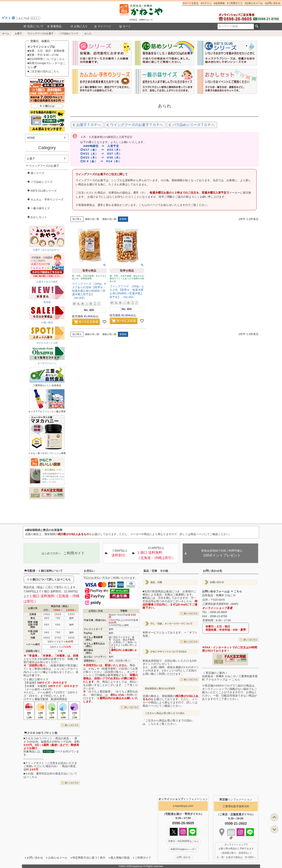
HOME (31, 138)
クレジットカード (93, 629)
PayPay (88, 633)
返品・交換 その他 (156, 571)
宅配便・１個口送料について (43, 571)
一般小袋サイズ (40, 208)
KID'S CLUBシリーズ (44, 191)
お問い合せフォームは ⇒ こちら (222, 591)
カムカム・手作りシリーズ (47, 199)
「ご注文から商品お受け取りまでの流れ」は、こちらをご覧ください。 (169, 722)
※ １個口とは (47, 106)
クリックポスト (35, 763)
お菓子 (18, 34)
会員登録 (220, 3)
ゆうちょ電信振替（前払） (93, 638)
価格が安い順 (92, 219)
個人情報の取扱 (120, 858)
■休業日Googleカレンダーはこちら (46, 65)
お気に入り (79, 26)
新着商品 (54, 26)
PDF (48, 495)
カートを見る (191, 3)
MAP (234, 604)
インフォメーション (183, 799)
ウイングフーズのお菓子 (41, 34)
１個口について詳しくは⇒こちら (50, 579)
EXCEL (60, 495)
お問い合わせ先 (212, 571)
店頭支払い (90, 661)
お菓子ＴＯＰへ (89, 125)
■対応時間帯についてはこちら (46, 59)
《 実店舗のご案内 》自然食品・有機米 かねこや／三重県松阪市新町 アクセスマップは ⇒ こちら (230, 676)
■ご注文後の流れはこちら (43, 71)
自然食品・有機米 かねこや (219, 595)
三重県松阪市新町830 (236, 806)
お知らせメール (254, 3)
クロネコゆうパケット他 (41, 733)
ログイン (35, 18)
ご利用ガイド (235, 3)
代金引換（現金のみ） (96, 620)
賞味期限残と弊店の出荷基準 (160, 689)
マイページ (103, 26)
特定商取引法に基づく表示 (89, 858)
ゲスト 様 (8, 18)
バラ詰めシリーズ (69, 34)
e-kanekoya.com (183, 806)
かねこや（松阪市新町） (104, 669)
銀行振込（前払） (89, 651)
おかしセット (39, 217)
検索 (257, 26)
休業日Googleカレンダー (184, 849)
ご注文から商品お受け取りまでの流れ (165, 713)
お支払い (89, 571)
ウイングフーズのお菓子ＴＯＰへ (137, 125)
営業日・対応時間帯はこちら (183, 841)
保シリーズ (37, 173)
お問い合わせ (273, 3)
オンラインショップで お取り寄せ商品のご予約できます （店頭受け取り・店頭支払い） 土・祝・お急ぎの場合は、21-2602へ (236, 851)
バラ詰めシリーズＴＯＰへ (193, 125)
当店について (33, 26)
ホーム (6, 34)
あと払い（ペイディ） (96, 657)
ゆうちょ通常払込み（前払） (94, 645)
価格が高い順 (109, 219)
